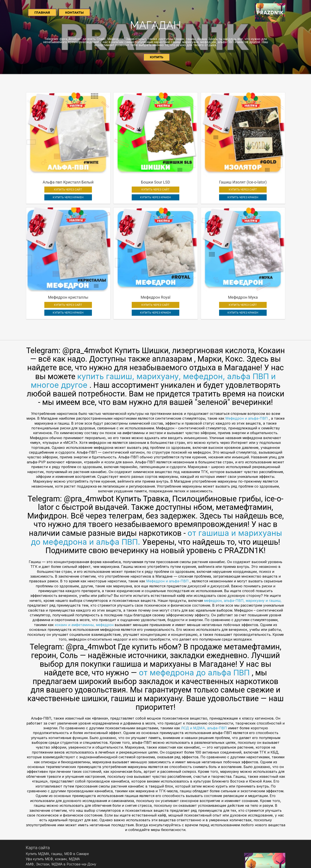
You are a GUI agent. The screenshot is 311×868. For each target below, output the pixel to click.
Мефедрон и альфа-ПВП (247, 374)
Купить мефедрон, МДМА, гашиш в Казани (61, 830)
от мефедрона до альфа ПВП (195, 628)
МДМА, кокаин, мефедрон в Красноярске (60, 840)
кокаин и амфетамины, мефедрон (85, 580)
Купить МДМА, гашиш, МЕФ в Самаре (57, 809)
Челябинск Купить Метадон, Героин (56, 845)
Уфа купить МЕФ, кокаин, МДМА (53, 814)
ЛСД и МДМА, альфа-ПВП (204, 683)
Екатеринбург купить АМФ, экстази (55, 825)
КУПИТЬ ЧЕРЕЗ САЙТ (57, 167)
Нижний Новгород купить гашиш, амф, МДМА (64, 835)
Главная (42, 13)
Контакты (74, 13)
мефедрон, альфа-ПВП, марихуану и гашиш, (242, 556)
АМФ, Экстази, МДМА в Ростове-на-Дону (61, 820)
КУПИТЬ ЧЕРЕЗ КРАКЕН (57, 175)
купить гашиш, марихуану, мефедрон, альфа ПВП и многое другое (153, 336)
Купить (157, 57)
